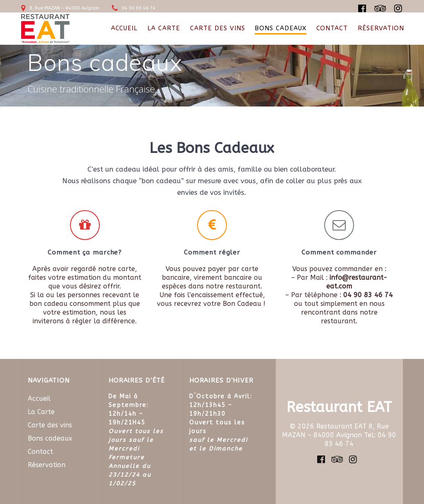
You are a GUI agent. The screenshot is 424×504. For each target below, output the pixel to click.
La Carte (164, 28)
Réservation (381, 28)
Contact (332, 28)
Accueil (124, 28)
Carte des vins (218, 28)
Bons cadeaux (281, 28)
